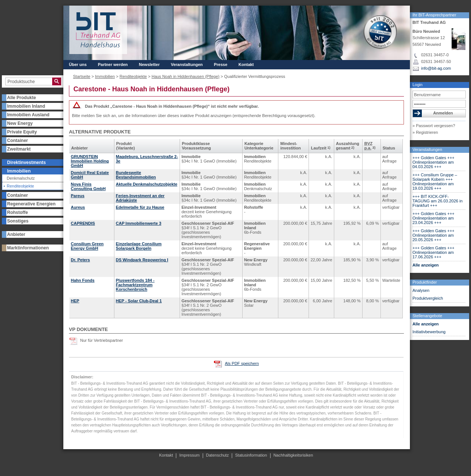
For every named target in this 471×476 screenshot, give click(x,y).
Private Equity (22, 132)
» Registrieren (425, 132)
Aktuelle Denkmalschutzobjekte (147, 184)
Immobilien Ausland (28, 115)
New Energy (20, 123)
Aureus (78, 207)
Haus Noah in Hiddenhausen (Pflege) (186, 76)
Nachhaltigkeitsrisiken (293, 455)
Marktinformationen (28, 248)
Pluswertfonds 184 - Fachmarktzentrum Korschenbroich (135, 285)
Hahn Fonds (83, 280)
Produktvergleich (428, 298)
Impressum (189, 455)
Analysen (421, 290)
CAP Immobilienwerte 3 (139, 223)
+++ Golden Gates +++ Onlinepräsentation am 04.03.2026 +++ (434, 162)
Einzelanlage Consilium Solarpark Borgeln (139, 246)
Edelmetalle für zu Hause (140, 207)
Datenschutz (217, 455)
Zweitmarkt (19, 149)
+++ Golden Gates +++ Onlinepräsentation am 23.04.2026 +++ (434, 218)
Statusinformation (251, 455)
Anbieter (16, 234)
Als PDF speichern (242, 363)
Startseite (82, 76)
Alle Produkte (21, 98)
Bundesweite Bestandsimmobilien (136, 175)
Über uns (78, 64)
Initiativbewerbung (429, 332)
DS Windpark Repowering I (142, 260)
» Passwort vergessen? (434, 126)
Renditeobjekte (20, 186)
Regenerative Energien (31, 204)
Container (18, 141)
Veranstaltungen (427, 149)
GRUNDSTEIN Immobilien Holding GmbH (90, 161)
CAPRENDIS (83, 223)
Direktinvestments (26, 163)
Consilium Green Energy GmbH (87, 246)
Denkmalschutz (21, 178)
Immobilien (19, 171)
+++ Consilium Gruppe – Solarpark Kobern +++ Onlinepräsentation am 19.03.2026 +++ (435, 182)
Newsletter (149, 64)
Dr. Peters (80, 260)
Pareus (78, 196)
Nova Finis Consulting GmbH (88, 186)
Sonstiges (18, 221)
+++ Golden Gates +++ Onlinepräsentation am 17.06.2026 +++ (434, 252)
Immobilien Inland (26, 106)
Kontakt (246, 64)
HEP (75, 301)
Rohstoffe (18, 212)
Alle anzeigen (426, 265)
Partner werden (113, 64)
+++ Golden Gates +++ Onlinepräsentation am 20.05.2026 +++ (434, 235)
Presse (221, 64)
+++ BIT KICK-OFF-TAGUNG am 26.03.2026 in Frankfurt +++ (437, 201)
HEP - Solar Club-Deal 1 (139, 301)
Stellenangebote (427, 316)
